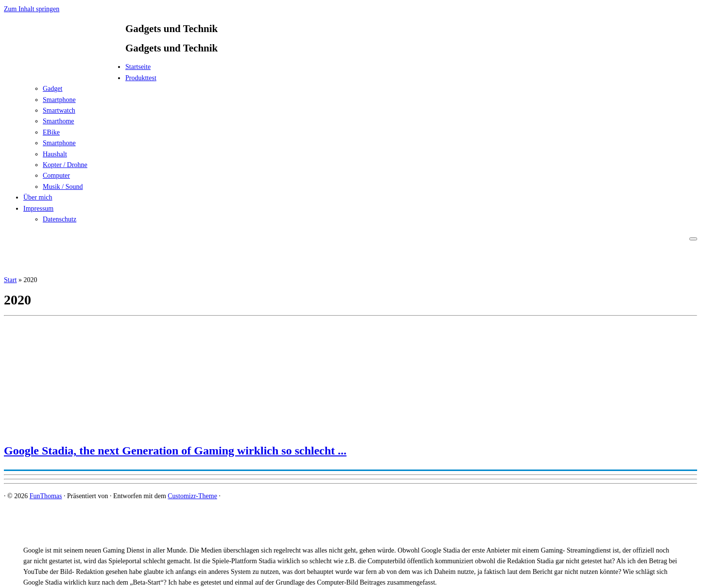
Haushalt (55, 154)
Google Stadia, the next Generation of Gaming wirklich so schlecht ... (175, 451)
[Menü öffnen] (693, 239)
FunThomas (46, 496)
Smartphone (59, 100)
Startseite (138, 67)
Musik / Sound (63, 187)
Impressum (38, 209)
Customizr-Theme (192, 496)
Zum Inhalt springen (32, 9)
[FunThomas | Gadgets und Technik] (65, 70)
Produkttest (141, 78)
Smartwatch (59, 110)
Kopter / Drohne (65, 165)
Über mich (38, 197)
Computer (56, 176)
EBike (51, 132)
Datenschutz (60, 219)
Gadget (52, 89)
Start (10, 280)
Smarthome (59, 121)
